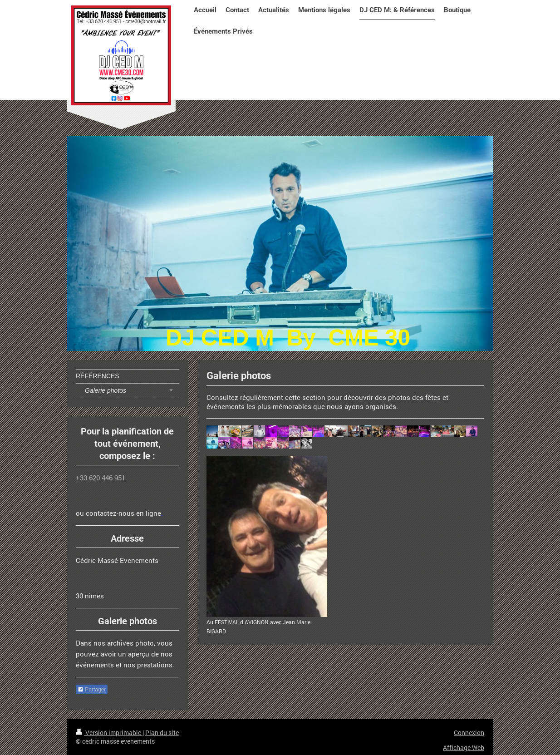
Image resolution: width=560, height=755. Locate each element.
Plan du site (162, 733)
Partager (92, 690)
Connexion (469, 733)
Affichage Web (464, 748)
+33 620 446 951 (101, 478)
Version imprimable (109, 733)
